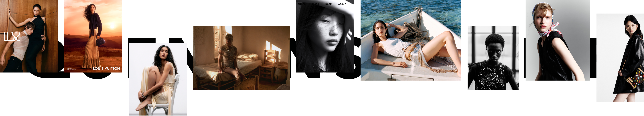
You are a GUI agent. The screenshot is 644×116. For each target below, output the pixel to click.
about (342, 4)
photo (302, 4)
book (329, 4)
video (316, 4)
